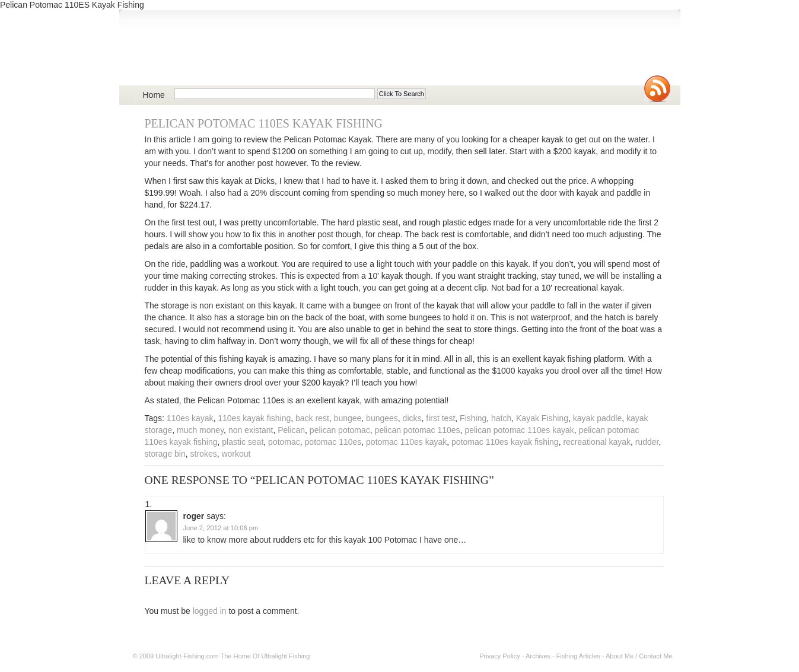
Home (154, 95)
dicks (412, 418)
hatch (501, 418)
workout (236, 454)
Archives (538, 656)
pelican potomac (340, 430)
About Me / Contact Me (639, 656)
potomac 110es (333, 442)
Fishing (473, 418)
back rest (312, 418)
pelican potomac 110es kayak (519, 430)
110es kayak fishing (254, 418)
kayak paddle (598, 418)
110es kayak (190, 418)
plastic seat (243, 442)
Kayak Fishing (542, 418)
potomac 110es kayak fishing (505, 442)
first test (440, 418)
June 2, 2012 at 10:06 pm (221, 528)
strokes (204, 454)
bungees (382, 418)
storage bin (165, 454)
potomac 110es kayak (406, 442)
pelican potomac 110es (418, 430)
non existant (251, 430)
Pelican (291, 430)
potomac (284, 442)
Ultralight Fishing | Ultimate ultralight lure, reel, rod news (271, 54)
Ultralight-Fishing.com (187, 656)
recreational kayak (597, 442)
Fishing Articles (578, 656)
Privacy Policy (499, 656)
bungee (348, 418)
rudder (647, 442)
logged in (210, 611)
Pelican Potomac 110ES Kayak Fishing (264, 123)
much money (200, 430)
